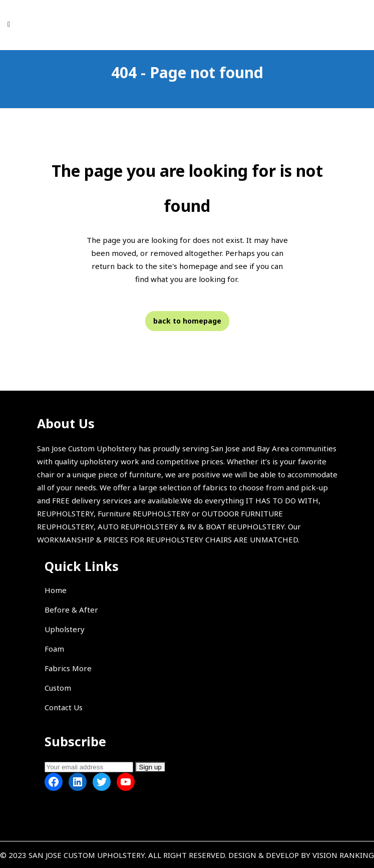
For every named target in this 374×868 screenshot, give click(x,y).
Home (56, 590)
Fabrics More (68, 668)
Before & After (71, 610)
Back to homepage (187, 321)
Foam (54, 649)
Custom (58, 688)
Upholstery (65, 629)
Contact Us (64, 707)
